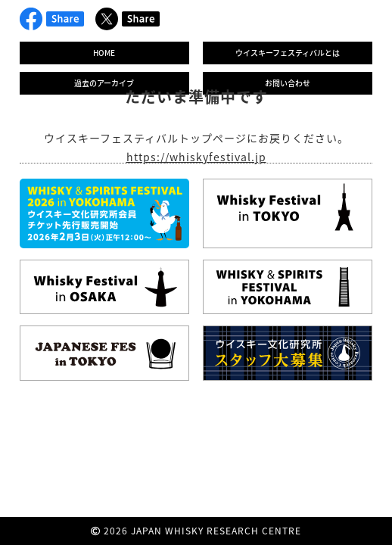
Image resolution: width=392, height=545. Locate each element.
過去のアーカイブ (104, 83)
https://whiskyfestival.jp (196, 157)
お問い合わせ (288, 83)
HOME (104, 53)
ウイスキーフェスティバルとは (288, 53)
